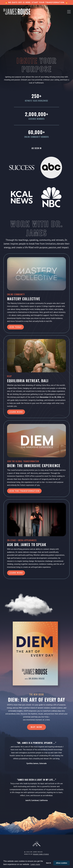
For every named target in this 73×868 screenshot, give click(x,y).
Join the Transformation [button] (24, 491)
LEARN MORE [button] (16, 573)
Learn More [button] (16, 412)
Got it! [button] (48, 863)
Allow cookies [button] (61, 863)
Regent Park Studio (41, 854)
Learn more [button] (35, 864)
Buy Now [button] (36, 727)
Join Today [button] (15, 327)
